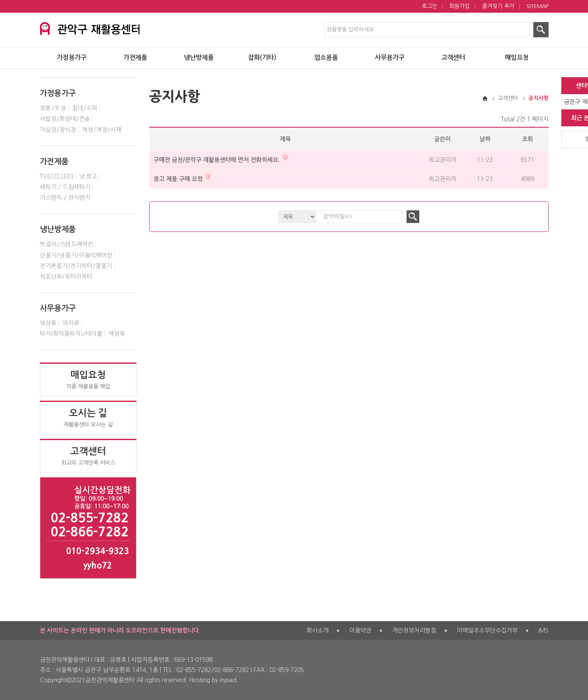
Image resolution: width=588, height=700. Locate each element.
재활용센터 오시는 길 (88, 418)
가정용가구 (72, 57)
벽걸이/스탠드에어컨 (67, 244)
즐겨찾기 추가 (498, 6)
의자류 (71, 323)
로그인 (429, 6)
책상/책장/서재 (102, 130)
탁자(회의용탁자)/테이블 (71, 334)
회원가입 (460, 6)
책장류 (117, 334)
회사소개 (318, 630)
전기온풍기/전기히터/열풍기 (76, 266)
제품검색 (0, 0)
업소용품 (326, 57)
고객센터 (453, 57)
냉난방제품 (199, 57)
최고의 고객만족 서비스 (88, 456)
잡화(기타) (262, 57)
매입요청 (517, 57)
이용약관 (360, 630)
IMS (543, 630)
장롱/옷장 (53, 108)
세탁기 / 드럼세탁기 (65, 187)
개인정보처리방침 (414, 630)
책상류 (48, 323)
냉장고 (88, 176)
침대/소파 (85, 108)
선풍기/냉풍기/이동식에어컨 (76, 255)
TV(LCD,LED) (57, 176)
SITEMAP (538, 6)
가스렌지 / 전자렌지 (65, 198)
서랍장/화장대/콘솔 (65, 119)
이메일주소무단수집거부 (487, 630)
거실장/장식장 (58, 130)
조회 (527, 139)
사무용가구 (390, 57)
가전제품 (135, 57)
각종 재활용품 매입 (88, 379)
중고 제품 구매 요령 (182, 178)
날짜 (485, 139)
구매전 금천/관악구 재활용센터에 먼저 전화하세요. (220, 159)
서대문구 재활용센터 (102, 27)
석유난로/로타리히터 (66, 276)
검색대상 (40, 69)
